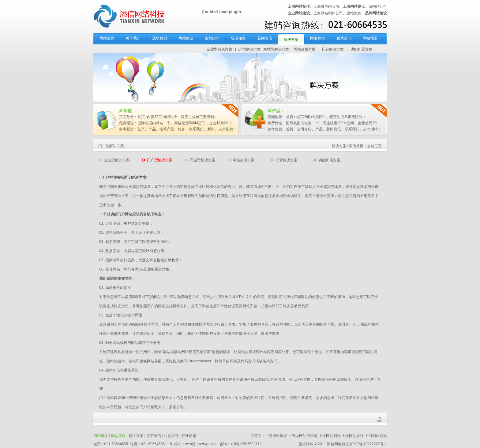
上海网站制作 (330, 436)
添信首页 (356, 146)
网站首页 (107, 38)
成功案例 (159, 38)
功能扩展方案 (361, 49)
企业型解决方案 (219, 49)
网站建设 (186, 38)
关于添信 (154, 436)
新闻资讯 (265, 38)
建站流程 (354, 13)
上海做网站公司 (326, 6)
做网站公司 (378, 6)
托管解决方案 (333, 49)
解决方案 (291, 39)
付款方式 (171, 436)
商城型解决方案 (276, 49)
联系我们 (344, 38)
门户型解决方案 (248, 49)
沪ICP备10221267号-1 (368, 444)
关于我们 (133, 38)
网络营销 (317, 38)
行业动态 (189, 436)
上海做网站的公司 (303, 436)
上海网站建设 (276, 436)
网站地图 (370, 38)
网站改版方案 (305, 49)
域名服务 (238, 38)
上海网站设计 (353, 436)
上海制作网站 (376, 436)
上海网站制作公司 (328, 13)
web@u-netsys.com (201, 444)
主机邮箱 (212, 38)
